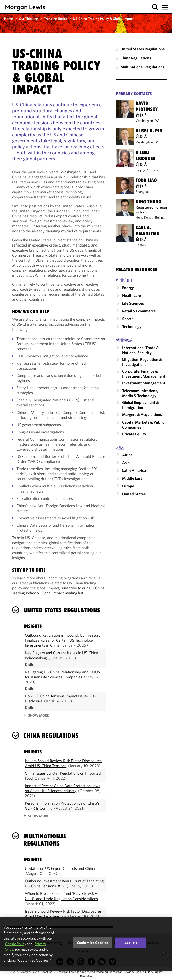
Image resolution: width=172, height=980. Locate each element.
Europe (128, 486)
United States (134, 494)
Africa (127, 455)
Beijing (140, 170)
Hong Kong (144, 217)
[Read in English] (30, 664)
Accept (131, 943)
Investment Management (144, 383)
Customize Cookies (93, 943)
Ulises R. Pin (149, 131)
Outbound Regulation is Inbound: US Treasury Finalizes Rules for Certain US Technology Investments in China (63, 640)
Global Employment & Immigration (141, 405)
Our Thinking (28, 19)
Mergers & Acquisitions (142, 414)
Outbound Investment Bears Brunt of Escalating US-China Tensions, (64, 883)
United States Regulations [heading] (62, 610)
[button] (155, 7)
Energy (128, 288)
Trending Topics (55, 19)
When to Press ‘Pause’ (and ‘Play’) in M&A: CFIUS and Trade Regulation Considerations (62, 896)
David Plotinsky (147, 106)
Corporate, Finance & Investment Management (144, 374)
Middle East (132, 478)
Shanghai (142, 192)
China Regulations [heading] (51, 736)
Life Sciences (133, 303)
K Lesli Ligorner (146, 155)
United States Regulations (143, 49)
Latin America (134, 470)
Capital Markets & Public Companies (143, 425)
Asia (126, 463)
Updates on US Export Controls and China (60, 868)
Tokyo (153, 170)
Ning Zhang (148, 202)
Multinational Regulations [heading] (45, 840)
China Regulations (136, 58)
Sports (128, 319)
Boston (141, 245)
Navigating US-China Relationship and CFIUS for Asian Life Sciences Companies (62, 674)
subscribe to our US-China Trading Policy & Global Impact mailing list (58, 590)
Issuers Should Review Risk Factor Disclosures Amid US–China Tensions (63, 763)
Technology (132, 326)
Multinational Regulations (142, 67)
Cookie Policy (15, 944)
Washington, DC (147, 121)
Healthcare (132, 295)
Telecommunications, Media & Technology (140, 393)
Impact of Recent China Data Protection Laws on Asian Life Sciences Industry (62, 788)
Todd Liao (146, 180)
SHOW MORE (38, 715)
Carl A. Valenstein (148, 230)
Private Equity (134, 434)
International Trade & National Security (141, 350)
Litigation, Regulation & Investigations (142, 362)
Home (8, 19)
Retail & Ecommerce (139, 311)
